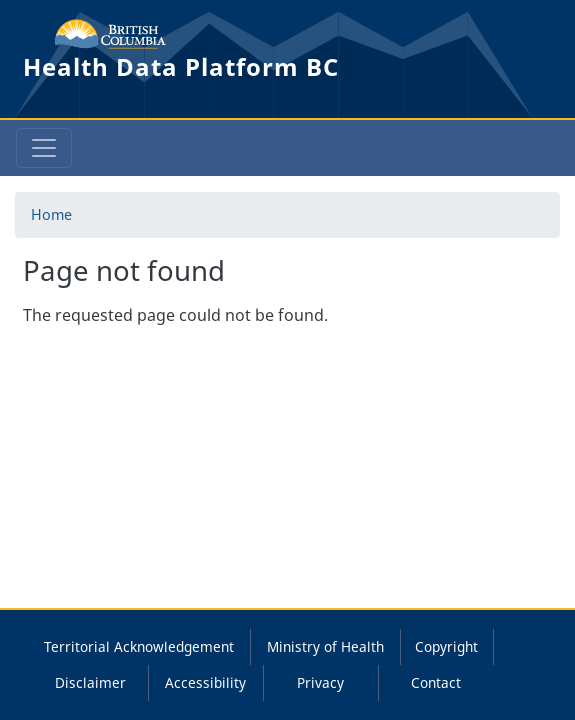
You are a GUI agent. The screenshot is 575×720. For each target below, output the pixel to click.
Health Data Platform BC (181, 66)
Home (51, 214)
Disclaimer (90, 682)
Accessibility (205, 682)
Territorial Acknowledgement (139, 646)
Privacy (320, 682)
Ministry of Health (325, 646)
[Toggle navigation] (44, 148)
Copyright (446, 646)
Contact (436, 682)
